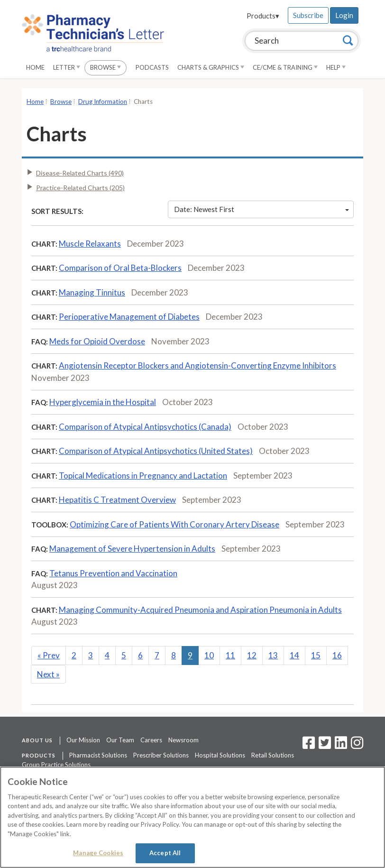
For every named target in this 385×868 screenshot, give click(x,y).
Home (35, 67)
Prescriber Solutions (161, 755)
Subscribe (308, 15)
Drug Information (103, 102)
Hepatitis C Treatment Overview (117, 500)
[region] (192, 817)
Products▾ (263, 16)
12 (252, 655)
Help (336, 67)
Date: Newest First (262, 209)
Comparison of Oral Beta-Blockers (120, 268)
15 (316, 655)
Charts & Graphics (211, 67)
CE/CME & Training (285, 67)
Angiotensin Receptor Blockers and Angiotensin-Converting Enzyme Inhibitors (197, 365)
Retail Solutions (273, 755)
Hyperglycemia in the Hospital (103, 402)
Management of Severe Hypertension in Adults (132, 549)
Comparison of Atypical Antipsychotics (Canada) (145, 427)
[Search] (348, 40)
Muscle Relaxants (90, 244)
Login (344, 15)
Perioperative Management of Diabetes (129, 317)
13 (273, 655)
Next (48, 674)
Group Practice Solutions (56, 765)
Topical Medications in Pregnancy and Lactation (143, 476)
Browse (105, 67)
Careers (151, 740)
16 (337, 655)
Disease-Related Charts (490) (80, 173)
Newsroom (183, 740)
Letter (67, 67)
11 (230, 655)
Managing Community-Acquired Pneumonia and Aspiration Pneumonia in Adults (200, 610)
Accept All (165, 853)
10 (209, 655)
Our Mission (83, 740)
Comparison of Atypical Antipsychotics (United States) (156, 451)
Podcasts (152, 67)
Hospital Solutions (220, 755)
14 (294, 655)
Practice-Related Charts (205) (80, 188)
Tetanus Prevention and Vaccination (113, 573)
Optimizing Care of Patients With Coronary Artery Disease (174, 524)
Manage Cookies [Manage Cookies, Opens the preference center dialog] (98, 853)
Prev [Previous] (49, 655)
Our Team (120, 740)
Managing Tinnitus (92, 292)
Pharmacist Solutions (98, 755)
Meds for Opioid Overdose (97, 341)
